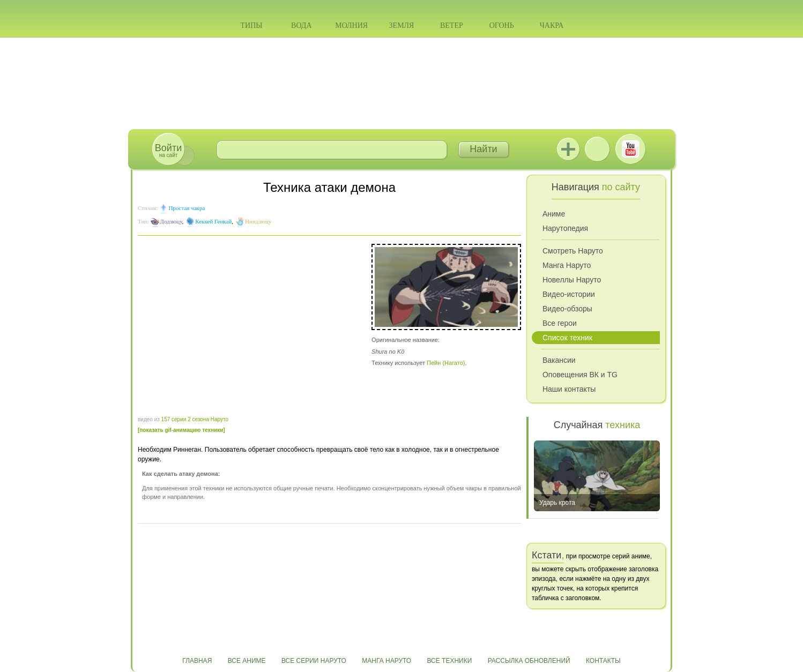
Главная (197, 661)
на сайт (168, 150)
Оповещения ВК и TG (580, 375)
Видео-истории (569, 294)
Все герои (560, 323)
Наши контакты (569, 389)
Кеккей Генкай (213, 221)
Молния (351, 25)
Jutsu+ (568, 149)
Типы (251, 25)
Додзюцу (171, 221)
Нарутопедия (565, 228)
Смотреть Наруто (573, 251)
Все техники (449, 661)
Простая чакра (187, 208)
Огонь (502, 25)
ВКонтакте (597, 149)
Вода (301, 25)
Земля (402, 25)
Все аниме (247, 661)
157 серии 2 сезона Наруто (195, 419)
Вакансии (559, 360)
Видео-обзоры (567, 309)
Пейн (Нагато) (446, 363)
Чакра (552, 25)
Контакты (603, 661)
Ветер (452, 25)
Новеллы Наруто (572, 280)
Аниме (554, 214)
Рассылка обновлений (529, 661)
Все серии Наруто (314, 661)
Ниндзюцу (258, 221)
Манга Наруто (567, 265)
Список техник (567, 338)
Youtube (630, 149)
